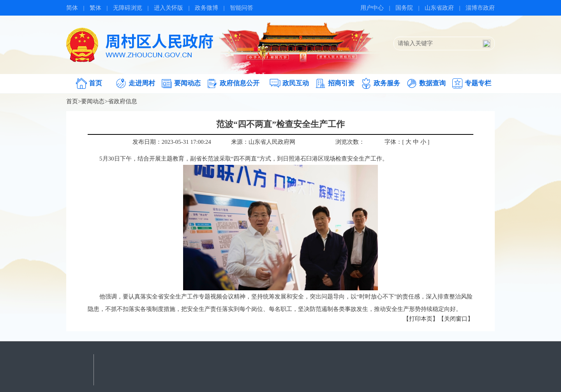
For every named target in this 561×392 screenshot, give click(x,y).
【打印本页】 (421, 319)
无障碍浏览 (128, 8)
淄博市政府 (480, 8)
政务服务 (387, 83)
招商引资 (341, 83)
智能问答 (242, 8)
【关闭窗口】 (456, 319)
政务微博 (206, 8)
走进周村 (142, 83)
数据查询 (432, 83)
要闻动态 (187, 83)
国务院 (404, 8)
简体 (72, 8)
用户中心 (372, 8)
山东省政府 (439, 8)
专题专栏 (478, 83)
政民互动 (296, 83)
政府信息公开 (240, 83)
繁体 (95, 8)
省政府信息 (123, 101)
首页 (95, 83)
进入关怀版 (168, 8)
